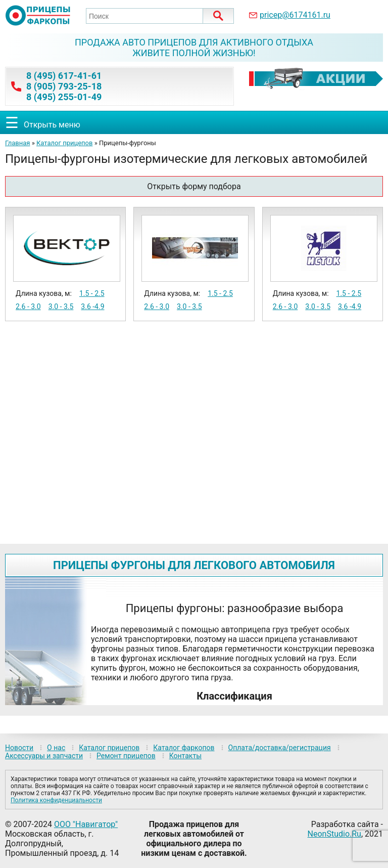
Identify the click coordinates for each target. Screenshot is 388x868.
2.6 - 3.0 (28, 307)
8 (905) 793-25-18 (64, 86)
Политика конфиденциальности (56, 800)
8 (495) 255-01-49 (64, 97)
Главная (17, 143)
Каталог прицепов (64, 143)
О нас (56, 748)
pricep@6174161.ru (295, 15)
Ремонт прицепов (126, 756)
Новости (19, 748)
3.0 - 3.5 (61, 307)
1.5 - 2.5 (92, 293)
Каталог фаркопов (184, 748)
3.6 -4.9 (92, 307)
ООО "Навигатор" (86, 824)
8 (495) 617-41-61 (64, 76)
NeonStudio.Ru (334, 834)
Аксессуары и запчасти (44, 756)
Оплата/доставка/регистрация (280, 748)
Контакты (185, 756)
